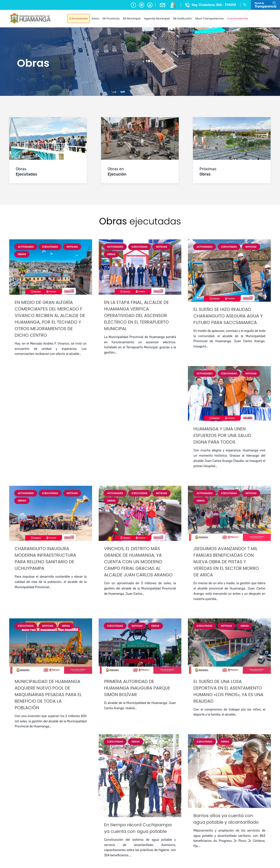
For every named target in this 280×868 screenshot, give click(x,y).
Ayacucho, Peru (260, 15)
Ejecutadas (50, 624)
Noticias (72, 624)
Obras (22, 632)
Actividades (26, 624)
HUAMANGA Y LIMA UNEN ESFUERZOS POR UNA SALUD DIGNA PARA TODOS (222, 813)
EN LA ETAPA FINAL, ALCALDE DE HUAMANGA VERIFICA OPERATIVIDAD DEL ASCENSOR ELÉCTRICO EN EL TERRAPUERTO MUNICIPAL (136, 693)
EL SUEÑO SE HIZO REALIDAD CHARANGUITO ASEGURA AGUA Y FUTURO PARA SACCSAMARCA (228, 693)
